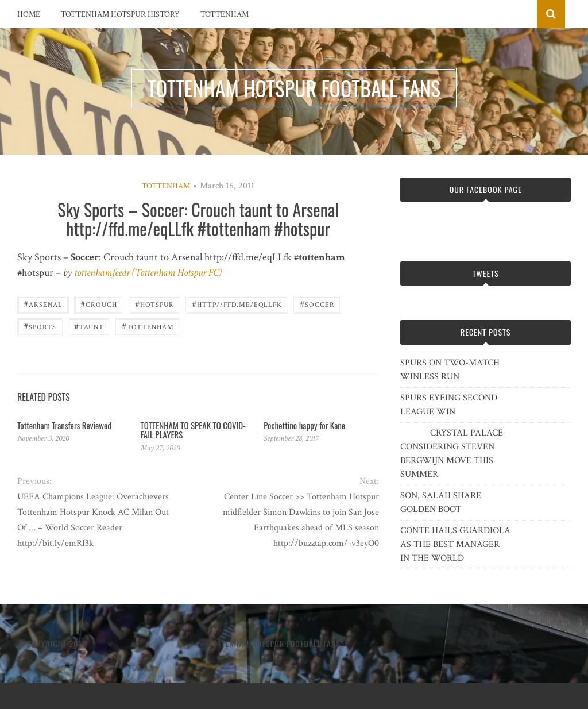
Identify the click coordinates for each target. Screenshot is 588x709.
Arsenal (43, 304)
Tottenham (225, 14)
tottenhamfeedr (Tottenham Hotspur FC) (148, 273)
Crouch (99, 304)
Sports (40, 326)
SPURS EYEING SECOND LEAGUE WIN (449, 405)
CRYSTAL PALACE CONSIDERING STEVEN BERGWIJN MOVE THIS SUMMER (452, 454)
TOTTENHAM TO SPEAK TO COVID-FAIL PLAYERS (193, 430)
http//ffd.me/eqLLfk (237, 304)
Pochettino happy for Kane (304, 425)
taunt (89, 326)
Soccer (317, 304)
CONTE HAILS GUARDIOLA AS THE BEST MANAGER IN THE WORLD (455, 544)
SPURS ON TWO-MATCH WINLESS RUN (450, 370)
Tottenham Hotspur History (120, 14)
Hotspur (154, 304)
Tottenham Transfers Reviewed (64, 425)
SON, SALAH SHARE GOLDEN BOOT (441, 502)
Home (29, 14)
